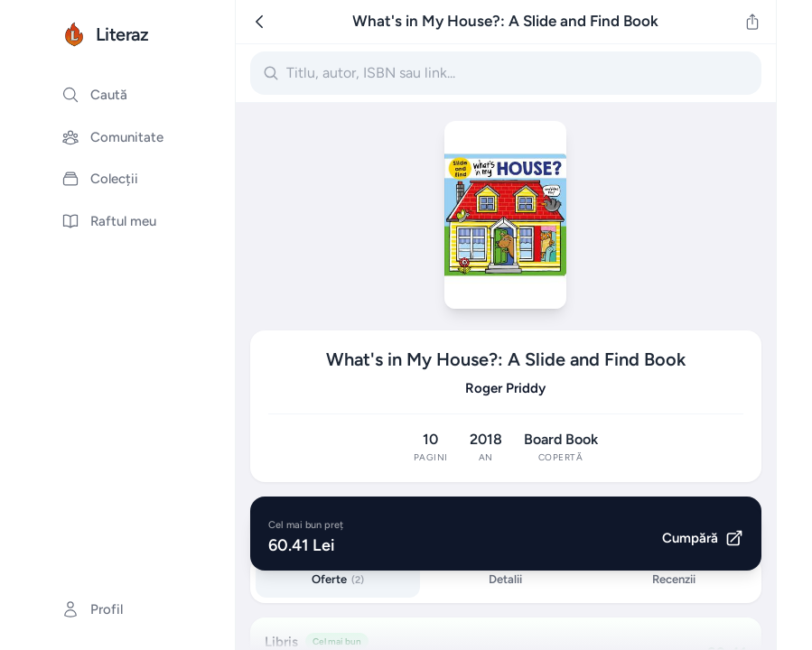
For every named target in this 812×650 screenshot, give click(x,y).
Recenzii (674, 579)
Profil (92, 609)
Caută (94, 95)
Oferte (338, 579)
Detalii (505, 579)
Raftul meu (109, 221)
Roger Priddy (505, 388)
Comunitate (112, 137)
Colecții (100, 179)
